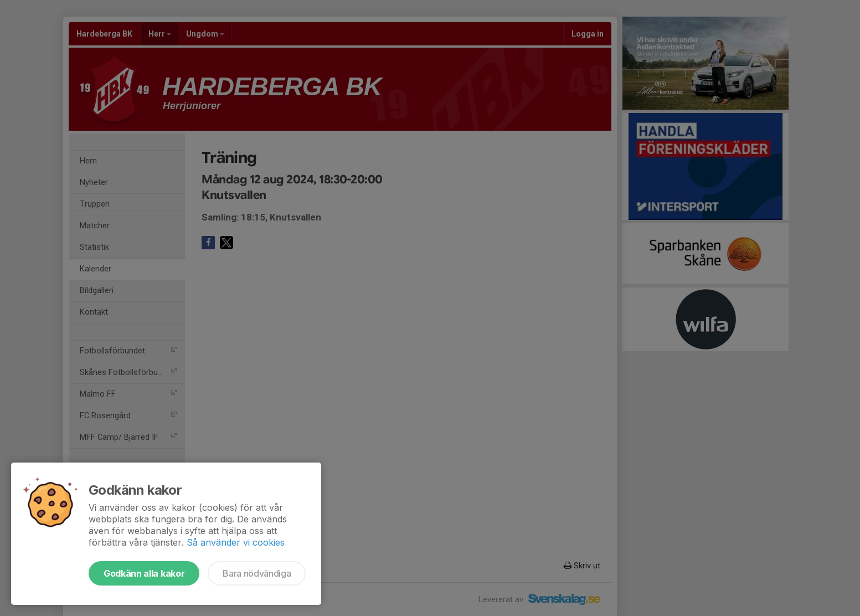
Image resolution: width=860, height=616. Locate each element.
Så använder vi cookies (236, 542)
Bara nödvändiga (257, 573)
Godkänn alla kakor (144, 573)
